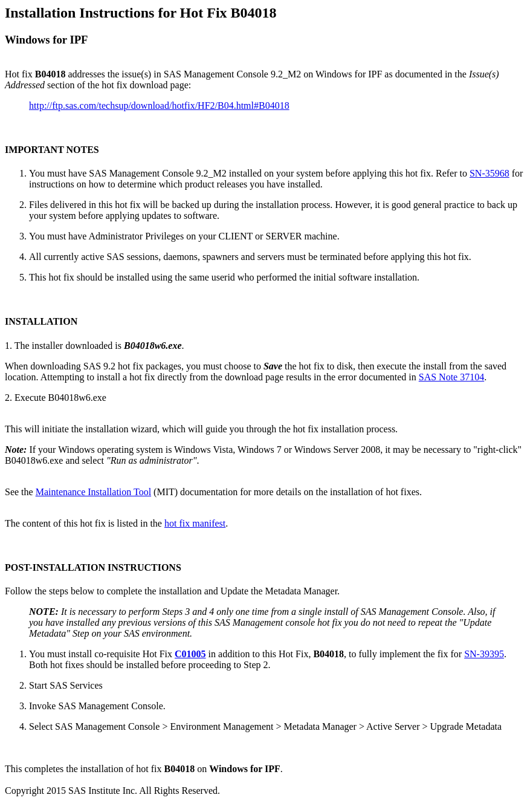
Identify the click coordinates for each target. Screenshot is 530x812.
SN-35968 (490, 173)
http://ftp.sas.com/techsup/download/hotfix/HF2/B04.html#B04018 (159, 106)
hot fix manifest (195, 523)
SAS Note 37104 (451, 377)
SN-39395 (484, 654)
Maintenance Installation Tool (93, 492)
